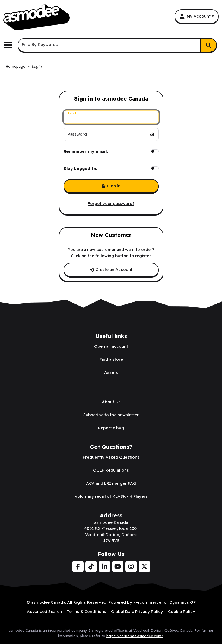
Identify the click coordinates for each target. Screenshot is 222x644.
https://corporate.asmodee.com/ (135, 636)
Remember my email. (86, 151)
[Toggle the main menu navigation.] (10, 45)
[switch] (152, 134)
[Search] (208, 45)
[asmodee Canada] (37, 17)
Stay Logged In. (80, 168)
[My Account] (197, 16)
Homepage (15, 66)
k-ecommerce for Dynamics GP (164, 602)
